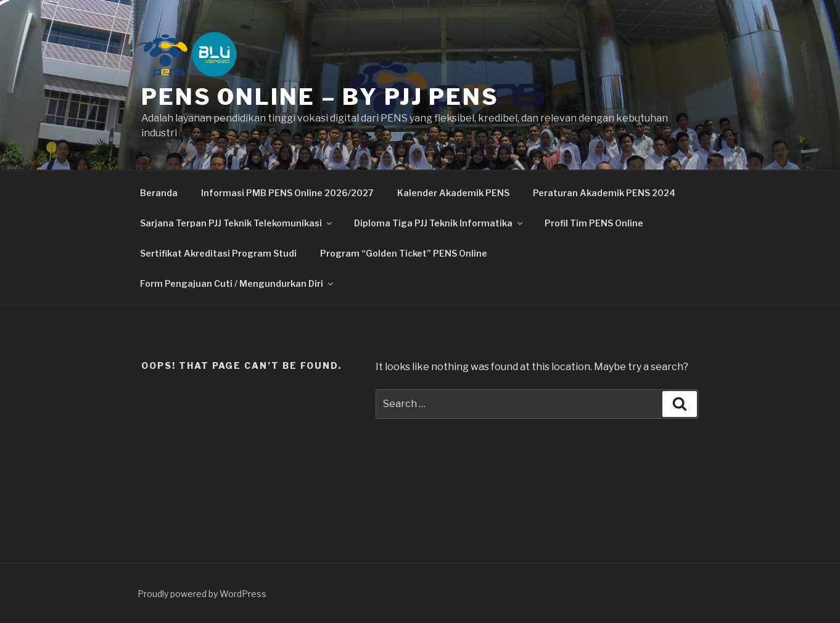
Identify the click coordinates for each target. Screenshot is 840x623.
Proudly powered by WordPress (202, 594)
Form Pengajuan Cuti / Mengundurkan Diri (237, 283)
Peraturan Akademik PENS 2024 (604, 193)
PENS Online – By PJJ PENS (320, 97)
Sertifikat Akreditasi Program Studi (218, 253)
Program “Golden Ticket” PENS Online (404, 253)
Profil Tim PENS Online (594, 223)
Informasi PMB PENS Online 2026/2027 (287, 193)
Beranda (159, 193)
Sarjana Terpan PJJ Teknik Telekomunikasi (237, 223)
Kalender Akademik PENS (453, 193)
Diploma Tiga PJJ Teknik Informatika (439, 223)
